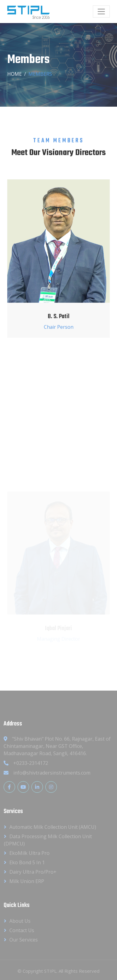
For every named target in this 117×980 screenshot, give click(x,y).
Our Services (24, 940)
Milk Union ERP (27, 881)
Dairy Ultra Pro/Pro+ (33, 872)
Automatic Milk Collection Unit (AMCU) (53, 827)
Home (15, 74)
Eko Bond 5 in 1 (27, 862)
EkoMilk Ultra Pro (29, 853)
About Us (20, 921)
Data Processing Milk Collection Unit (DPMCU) (48, 840)
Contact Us (22, 930)
